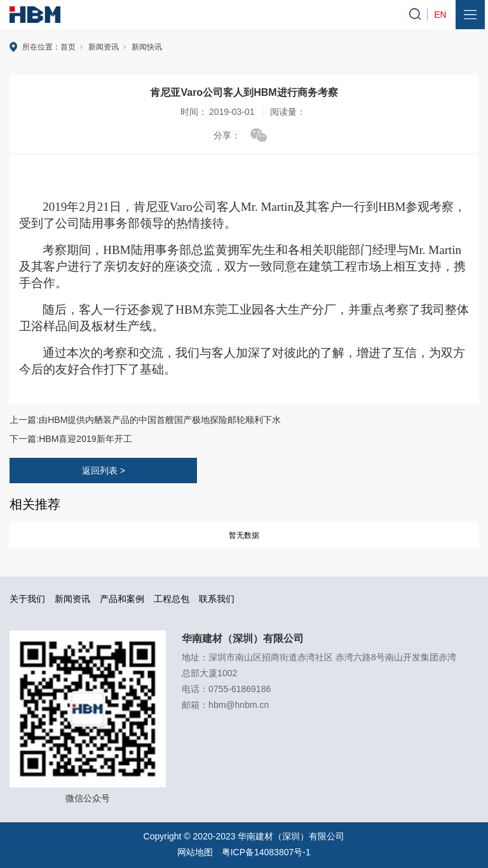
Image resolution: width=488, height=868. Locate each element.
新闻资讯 (104, 47)
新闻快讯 (147, 47)
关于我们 (27, 599)
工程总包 (172, 599)
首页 (68, 47)
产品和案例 (122, 599)
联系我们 (217, 599)
